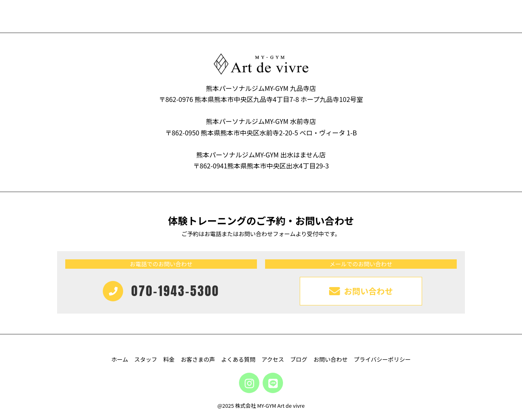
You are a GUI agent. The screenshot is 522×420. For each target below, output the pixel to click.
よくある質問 (238, 359)
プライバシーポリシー (383, 359)
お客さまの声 (198, 359)
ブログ (299, 359)
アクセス (273, 359)
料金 (169, 359)
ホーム (120, 359)
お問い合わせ (331, 359)
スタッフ (146, 359)
